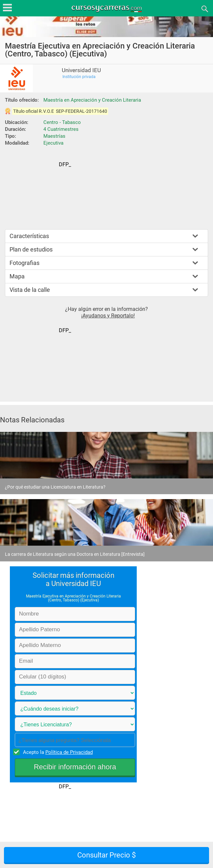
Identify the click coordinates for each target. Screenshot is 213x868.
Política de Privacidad (69, 752)
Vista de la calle (30, 290)
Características (29, 236)
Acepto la (57, 752)
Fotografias (24, 263)
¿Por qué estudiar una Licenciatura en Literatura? (55, 487)
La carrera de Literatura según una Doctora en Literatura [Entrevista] (75, 554)
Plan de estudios (31, 249)
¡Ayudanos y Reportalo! (108, 316)
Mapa (17, 276)
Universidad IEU (81, 70)
